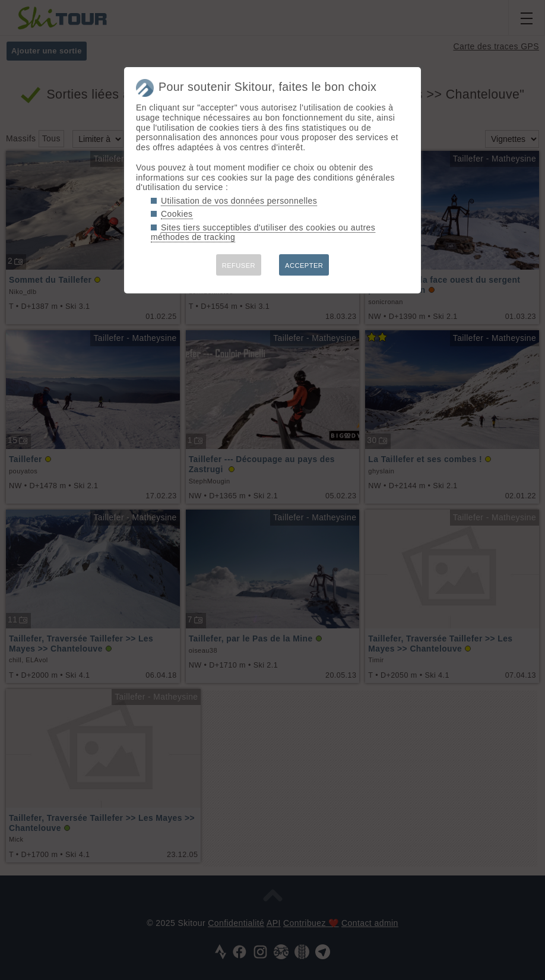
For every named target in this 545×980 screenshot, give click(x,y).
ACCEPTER (304, 265)
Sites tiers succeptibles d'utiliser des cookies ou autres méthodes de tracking (263, 233)
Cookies (177, 214)
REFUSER (239, 265)
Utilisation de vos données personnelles (239, 201)
